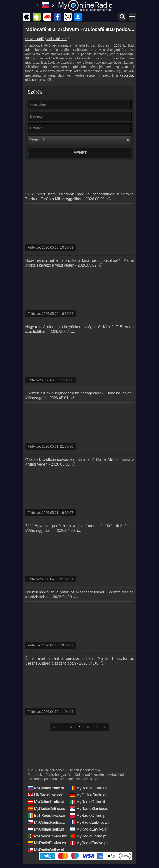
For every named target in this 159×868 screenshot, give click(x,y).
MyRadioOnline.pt (88, 836)
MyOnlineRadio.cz (46, 822)
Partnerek (35, 775)
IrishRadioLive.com (47, 815)
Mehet (80, 153)
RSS (95, 779)
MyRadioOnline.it (87, 802)
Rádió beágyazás (58, 775)
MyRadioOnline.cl (46, 850)
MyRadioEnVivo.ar (89, 829)
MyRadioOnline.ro (88, 788)
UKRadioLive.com (46, 795)
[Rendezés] (79, 140)
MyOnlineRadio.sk (46, 788)
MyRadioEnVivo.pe (89, 843)
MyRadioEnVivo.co (47, 843)
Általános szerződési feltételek (67, 779)
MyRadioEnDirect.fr (89, 822)
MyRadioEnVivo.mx (47, 836)
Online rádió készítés (90, 775)
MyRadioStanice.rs (89, 809)
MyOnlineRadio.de (89, 795)
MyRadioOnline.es (46, 809)
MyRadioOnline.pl (88, 815)
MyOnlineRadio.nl (46, 829)
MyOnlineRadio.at (46, 802)
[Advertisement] (80, 174)
